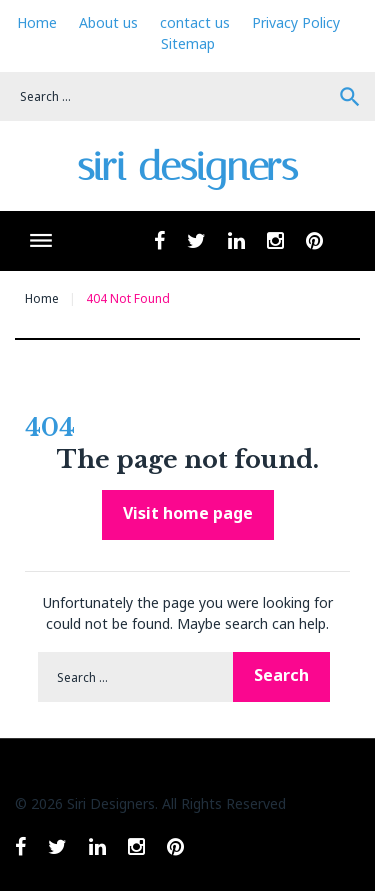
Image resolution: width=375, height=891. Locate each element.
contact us (195, 22)
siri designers (187, 166)
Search (350, 97)
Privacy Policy (296, 22)
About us (108, 22)
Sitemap (188, 43)
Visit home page (188, 513)
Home (37, 22)
